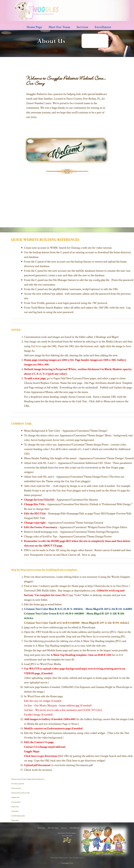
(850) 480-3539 (67, 836)
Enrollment (103, 27)
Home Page (32, 27)
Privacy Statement (89, 828)
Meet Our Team (59, 27)
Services (82, 27)
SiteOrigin (65, 863)
